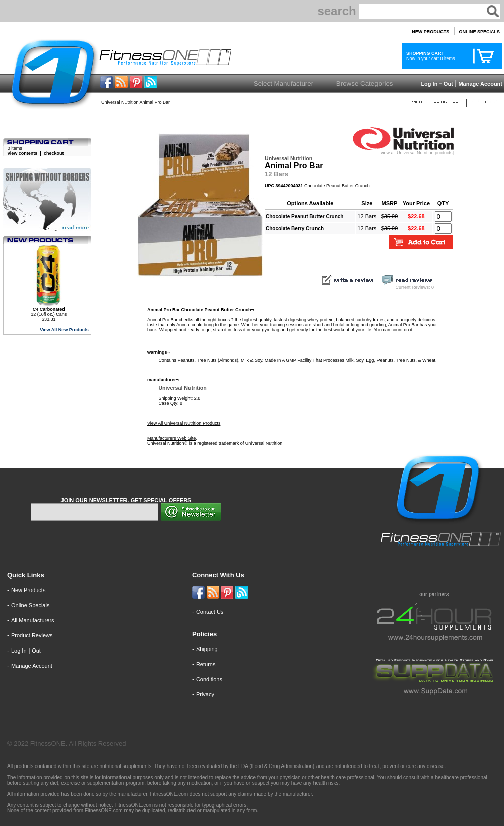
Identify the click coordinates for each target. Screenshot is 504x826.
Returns (206, 664)
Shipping (207, 649)
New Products (28, 590)
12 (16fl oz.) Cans (49, 312)
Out (448, 84)
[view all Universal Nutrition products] (403, 151)
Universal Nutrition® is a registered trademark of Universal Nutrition (215, 443)
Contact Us (210, 612)
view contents (23, 153)
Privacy (205, 694)
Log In (428, 84)
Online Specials (30, 605)
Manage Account (480, 84)
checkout (54, 153)
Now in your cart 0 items (429, 56)
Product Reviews (32, 635)
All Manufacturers (33, 620)
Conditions (209, 679)
